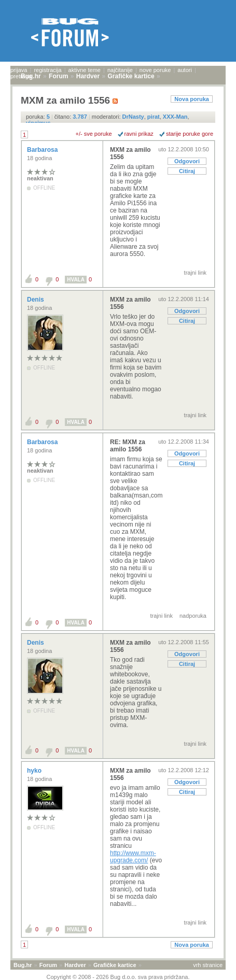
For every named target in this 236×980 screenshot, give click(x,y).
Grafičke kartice (115, 965)
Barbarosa (43, 150)
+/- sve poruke (94, 134)
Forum (48, 965)
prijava (19, 70)
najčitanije (120, 70)
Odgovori (187, 161)
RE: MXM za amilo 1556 (128, 446)
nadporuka (193, 616)
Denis (36, 300)
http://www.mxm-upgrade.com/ (133, 857)
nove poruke (155, 70)
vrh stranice (208, 965)
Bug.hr (23, 965)
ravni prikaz (139, 134)
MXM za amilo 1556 (130, 153)
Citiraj (187, 171)
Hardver (75, 965)
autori (185, 70)
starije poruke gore (190, 134)
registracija (47, 70)
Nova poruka (192, 99)
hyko (35, 771)
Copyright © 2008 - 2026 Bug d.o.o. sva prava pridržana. (118, 977)
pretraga (21, 76)
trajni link (195, 273)
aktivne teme (85, 70)
